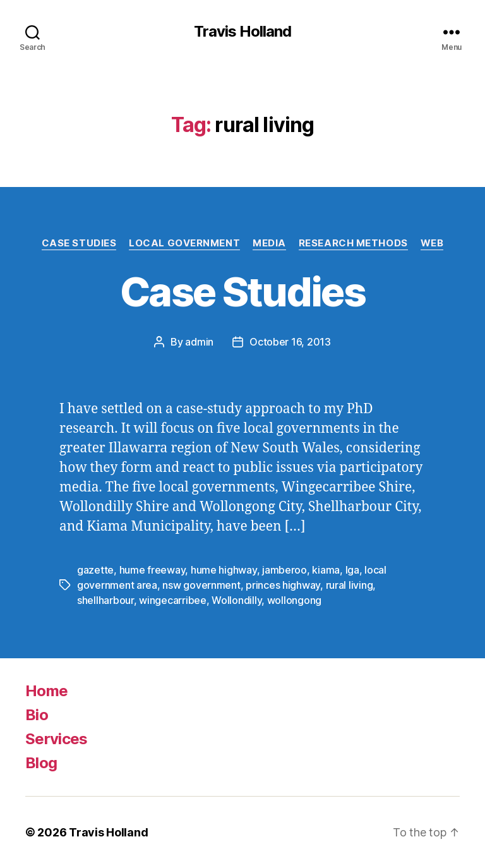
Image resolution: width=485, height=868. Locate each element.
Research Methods (353, 243)
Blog (41, 763)
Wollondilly (237, 600)
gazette (95, 570)
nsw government (201, 585)
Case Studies (79, 243)
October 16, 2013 (290, 342)
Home (46, 691)
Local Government (184, 243)
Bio (37, 715)
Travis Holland (242, 32)
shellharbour (105, 600)
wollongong (294, 600)
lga (352, 570)
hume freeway (153, 570)
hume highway (224, 570)
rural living (350, 585)
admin (199, 342)
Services (57, 739)
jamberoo (284, 570)
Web (432, 243)
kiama (326, 570)
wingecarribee (173, 600)
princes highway (283, 585)
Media (269, 243)
